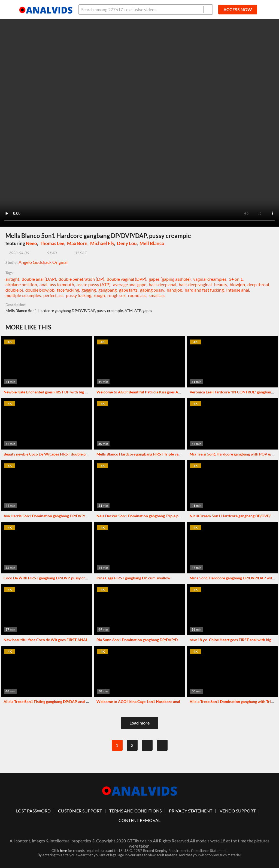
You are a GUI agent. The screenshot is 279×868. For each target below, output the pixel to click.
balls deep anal (163, 284)
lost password (33, 811)
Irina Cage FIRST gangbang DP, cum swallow (133, 578)
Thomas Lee (52, 243)
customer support (80, 811)
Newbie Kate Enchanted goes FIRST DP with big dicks (49, 392)
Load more (140, 723)
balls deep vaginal (195, 284)
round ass (137, 295)
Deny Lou (127, 243)
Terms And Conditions (135, 811)
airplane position (21, 284)
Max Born (77, 243)
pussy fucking (79, 295)
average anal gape (130, 284)
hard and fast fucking (204, 290)
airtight (12, 279)
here (63, 851)
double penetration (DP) (81, 279)
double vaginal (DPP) (127, 279)
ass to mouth (62, 284)
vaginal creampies (210, 279)
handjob (175, 290)
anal (43, 284)
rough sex (116, 295)
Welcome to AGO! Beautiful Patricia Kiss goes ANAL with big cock (153, 392)
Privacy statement (191, 811)
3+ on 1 (236, 279)
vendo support (238, 811)
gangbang (107, 290)
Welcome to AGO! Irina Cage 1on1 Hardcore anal (138, 702)
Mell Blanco (152, 243)
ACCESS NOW (238, 9)
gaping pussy (152, 290)
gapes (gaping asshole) (170, 279)
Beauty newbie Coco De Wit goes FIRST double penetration (53, 454)
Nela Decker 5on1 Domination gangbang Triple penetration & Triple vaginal (160, 516)
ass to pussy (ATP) (94, 284)
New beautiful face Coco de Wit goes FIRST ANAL (46, 640)
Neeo (31, 243)
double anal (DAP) (39, 279)
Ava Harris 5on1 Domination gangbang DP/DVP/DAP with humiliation (63, 516)
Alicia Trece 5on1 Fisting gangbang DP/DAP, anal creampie (53, 702)
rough (99, 295)
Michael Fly (102, 243)
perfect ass (53, 295)
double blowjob (40, 290)
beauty (221, 284)
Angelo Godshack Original (43, 262)
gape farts (128, 290)
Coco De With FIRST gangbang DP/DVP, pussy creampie (50, 578)
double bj (14, 290)
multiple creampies (23, 295)
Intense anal (238, 290)
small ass (157, 295)
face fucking (68, 290)
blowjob (237, 284)
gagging (89, 290)
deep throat (258, 284)
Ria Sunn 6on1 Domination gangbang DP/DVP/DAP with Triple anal (153, 640)
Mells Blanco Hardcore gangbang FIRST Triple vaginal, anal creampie (154, 454)
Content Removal (139, 820)
